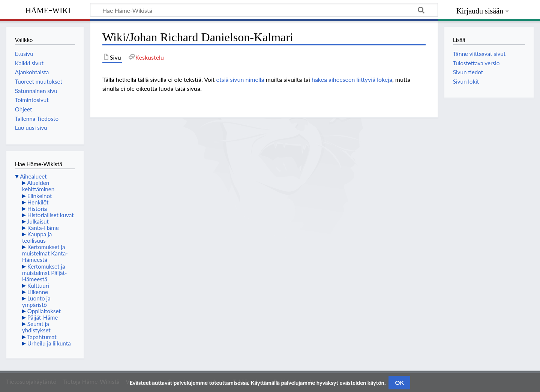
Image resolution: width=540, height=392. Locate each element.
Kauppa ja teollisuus (37, 237)
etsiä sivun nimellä (240, 79)
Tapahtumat (42, 337)
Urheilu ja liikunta (49, 343)
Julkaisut (38, 221)
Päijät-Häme (43, 317)
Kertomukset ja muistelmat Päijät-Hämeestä (45, 273)
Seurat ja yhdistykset (36, 327)
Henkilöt (38, 202)
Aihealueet (33, 176)
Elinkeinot (40, 196)
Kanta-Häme (43, 228)
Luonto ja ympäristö (36, 301)
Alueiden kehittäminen (38, 186)
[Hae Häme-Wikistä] (264, 10)
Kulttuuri (38, 285)
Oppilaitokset (44, 311)
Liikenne (38, 292)
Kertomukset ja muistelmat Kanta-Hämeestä (45, 253)
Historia (37, 209)
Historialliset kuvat (51, 215)
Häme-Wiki (48, 9)
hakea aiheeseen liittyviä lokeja (352, 79)
